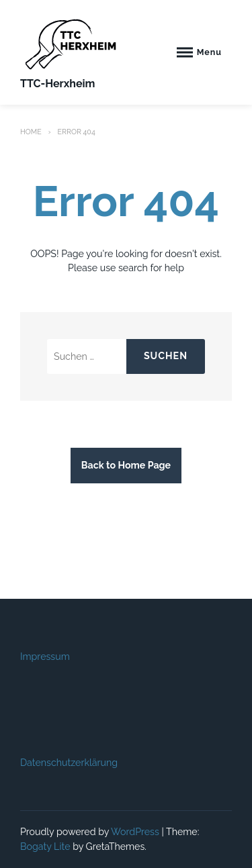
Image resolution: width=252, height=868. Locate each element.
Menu (209, 52)
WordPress (135, 832)
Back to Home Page (126, 465)
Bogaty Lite (45, 847)
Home (31, 132)
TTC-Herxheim (57, 84)
